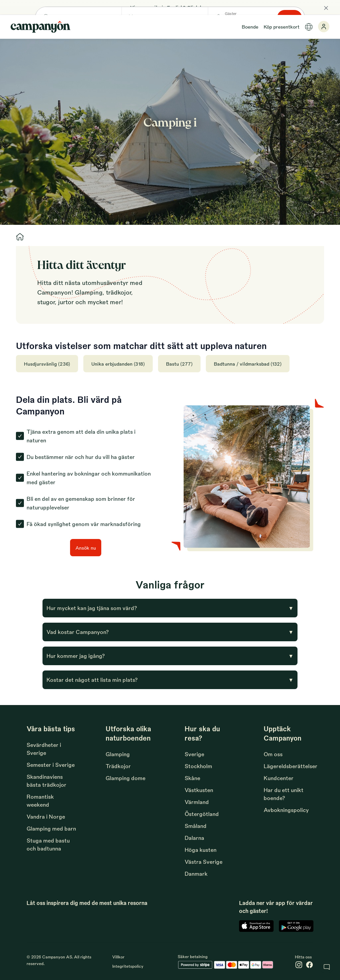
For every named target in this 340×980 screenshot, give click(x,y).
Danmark (196, 874)
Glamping (118, 754)
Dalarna (194, 838)
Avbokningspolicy (286, 810)
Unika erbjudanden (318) (118, 364)
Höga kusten (201, 850)
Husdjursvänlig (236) (47, 364)
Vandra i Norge (46, 816)
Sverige (194, 754)
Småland (196, 826)
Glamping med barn (51, 828)
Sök (297, 138)
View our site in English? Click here (170, 7)
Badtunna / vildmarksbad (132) (248, 364)
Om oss (273, 754)
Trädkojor (118, 766)
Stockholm (198, 766)
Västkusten (199, 790)
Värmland (197, 802)
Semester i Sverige (51, 765)
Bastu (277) (179, 364)
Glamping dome (126, 778)
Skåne (192, 778)
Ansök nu (86, 548)
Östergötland (202, 814)
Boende (250, 27)
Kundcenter (279, 778)
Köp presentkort (282, 27)
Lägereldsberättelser (291, 766)
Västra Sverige (204, 862)
